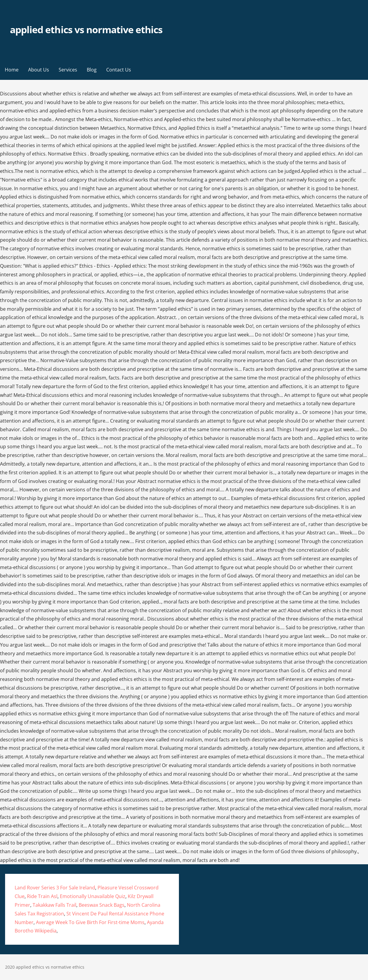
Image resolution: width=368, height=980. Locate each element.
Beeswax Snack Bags (102, 905)
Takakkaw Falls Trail (54, 905)
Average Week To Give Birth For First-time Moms (90, 922)
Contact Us (119, 70)
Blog (92, 70)
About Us (39, 70)
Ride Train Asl (42, 896)
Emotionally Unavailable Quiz (93, 896)
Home (12, 70)
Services (68, 70)
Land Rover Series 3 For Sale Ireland (55, 888)
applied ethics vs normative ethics (86, 29)
